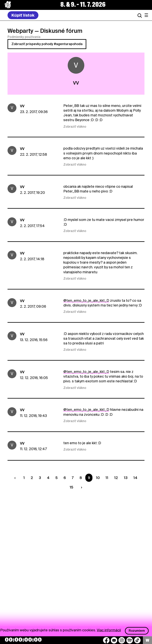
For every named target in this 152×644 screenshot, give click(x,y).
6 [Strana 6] (65, 478)
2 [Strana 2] (32, 478)
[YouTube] (114, 640)
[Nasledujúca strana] (81, 487)
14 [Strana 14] (135, 478)
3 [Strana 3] (40, 478)
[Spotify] (130, 640)
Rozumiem (137, 631)
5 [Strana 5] (57, 478)
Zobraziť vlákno (75, 127)
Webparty (20, 31)
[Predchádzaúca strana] (16, 478)
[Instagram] (122, 640)
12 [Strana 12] (116, 478)
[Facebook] (106, 640)
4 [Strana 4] (48, 478)
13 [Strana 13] (126, 478)
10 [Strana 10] (98, 478)
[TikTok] (137, 640)
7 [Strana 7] (73, 478)
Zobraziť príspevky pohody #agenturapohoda (47, 44)
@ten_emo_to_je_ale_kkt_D (86, 300)
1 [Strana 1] (24, 478)
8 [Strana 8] (81, 478)
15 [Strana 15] (71, 487)
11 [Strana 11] (107, 478)
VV (22, 106)
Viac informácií (109, 630)
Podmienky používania (24, 37)
